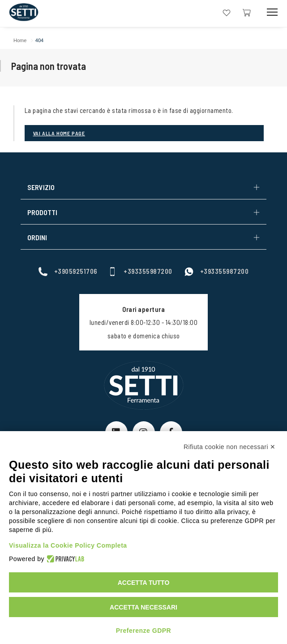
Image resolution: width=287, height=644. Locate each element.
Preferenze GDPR (143, 631)
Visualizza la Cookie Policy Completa (68, 545)
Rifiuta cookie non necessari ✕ (230, 447)
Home (20, 40)
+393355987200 (140, 271)
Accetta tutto (144, 583)
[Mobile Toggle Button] (272, 12)
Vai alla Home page (59, 133)
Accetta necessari (143, 607)
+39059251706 (68, 271)
